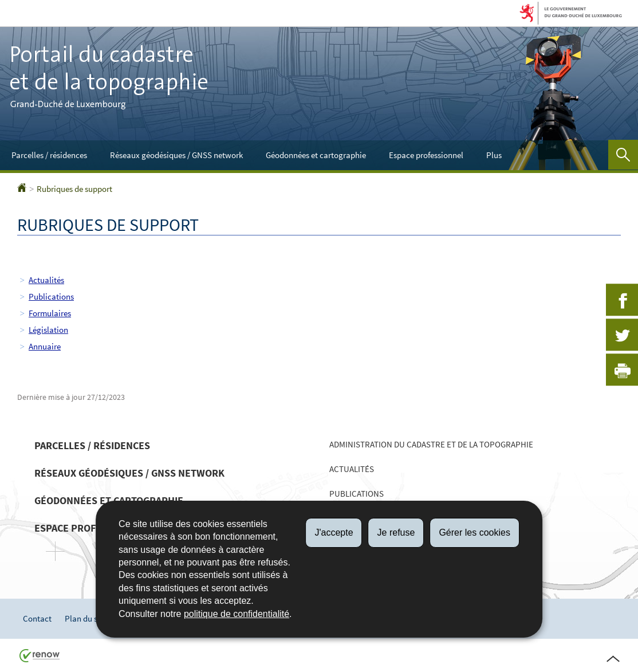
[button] (623, 155)
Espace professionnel (426, 155)
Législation (48, 330)
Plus (494, 155)
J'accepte (334, 533)
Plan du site (86, 618)
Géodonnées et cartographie (316, 155)
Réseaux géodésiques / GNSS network (176, 155)
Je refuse (396, 533)
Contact (37, 618)
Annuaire (45, 346)
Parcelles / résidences (49, 155)
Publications (51, 296)
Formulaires (50, 313)
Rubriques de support (74, 189)
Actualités (46, 280)
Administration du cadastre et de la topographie (431, 444)
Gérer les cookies (474, 533)
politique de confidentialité (237, 614)
